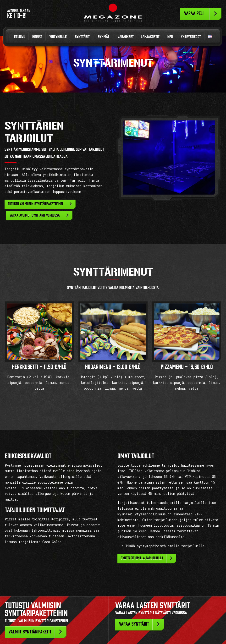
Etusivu (20, 37)
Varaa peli (194, 14)
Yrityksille (58, 37)
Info (170, 37)
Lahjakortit (150, 37)
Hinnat (37, 37)
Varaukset (126, 37)
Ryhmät (104, 37)
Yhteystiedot (191, 37)
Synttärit (82, 37)
